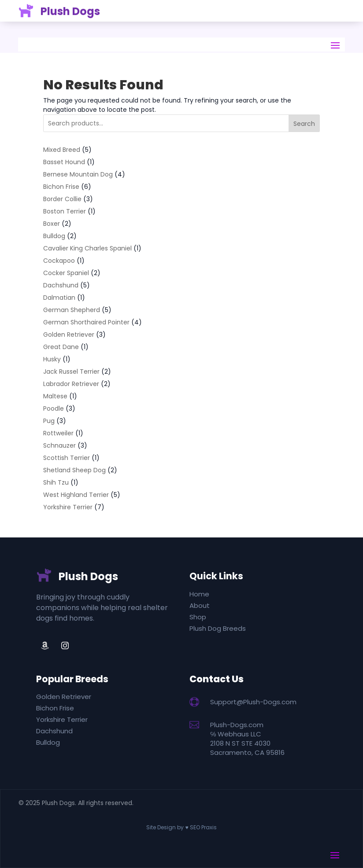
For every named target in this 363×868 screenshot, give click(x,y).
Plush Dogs (88, 576)
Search (304, 124)
